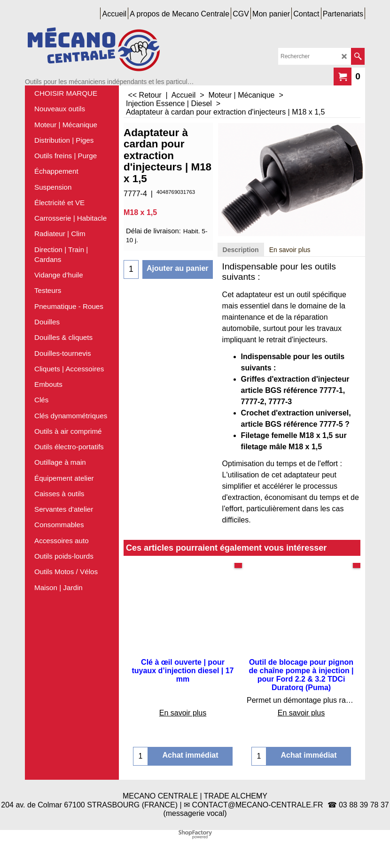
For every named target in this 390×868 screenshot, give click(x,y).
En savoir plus (290, 250)
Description (241, 250)
